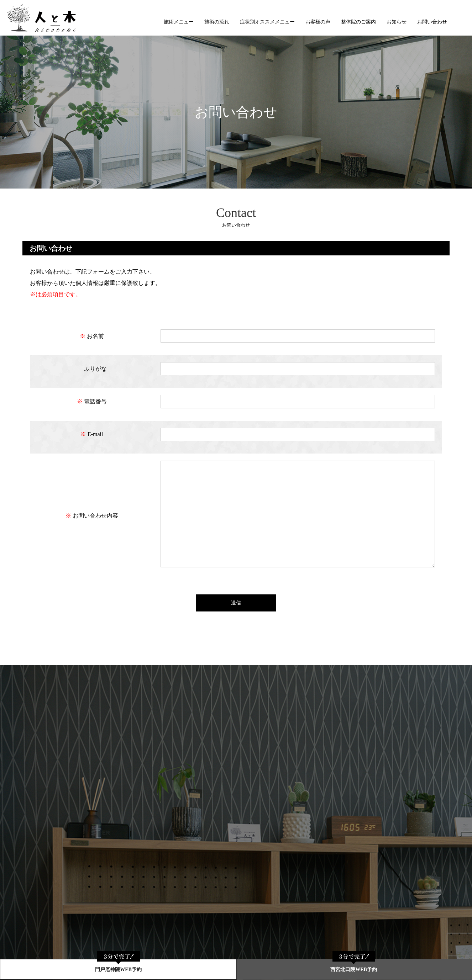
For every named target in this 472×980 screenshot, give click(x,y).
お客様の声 (318, 22)
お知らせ (397, 22)
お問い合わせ (432, 22)
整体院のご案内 (358, 22)
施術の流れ (217, 22)
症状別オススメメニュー (267, 22)
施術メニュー (179, 22)
